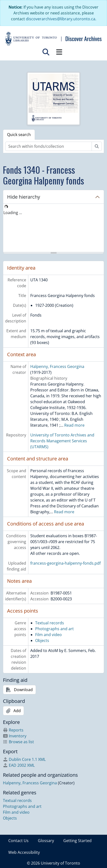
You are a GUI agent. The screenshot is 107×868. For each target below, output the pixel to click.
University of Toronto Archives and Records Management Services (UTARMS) (62, 441)
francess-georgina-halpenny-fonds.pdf (65, 563)
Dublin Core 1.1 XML (24, 759)
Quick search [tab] (19, 135)
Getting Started (77, 841)
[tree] (53, 228)
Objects (42, 640)
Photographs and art (54, 629)
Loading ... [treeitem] (13, 213)
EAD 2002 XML (19, 765)
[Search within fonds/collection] (48, 146)
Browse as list (18, 742)
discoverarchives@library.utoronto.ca (61, 19)
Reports (13, 730)
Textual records (50, 623)
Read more (74, 425)
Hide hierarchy (24, 197)
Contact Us (18, 841)
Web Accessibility (24, 852)
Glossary (46, 841)
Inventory (15, 736)
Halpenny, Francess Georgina (57, 366)
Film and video (48, 635)
